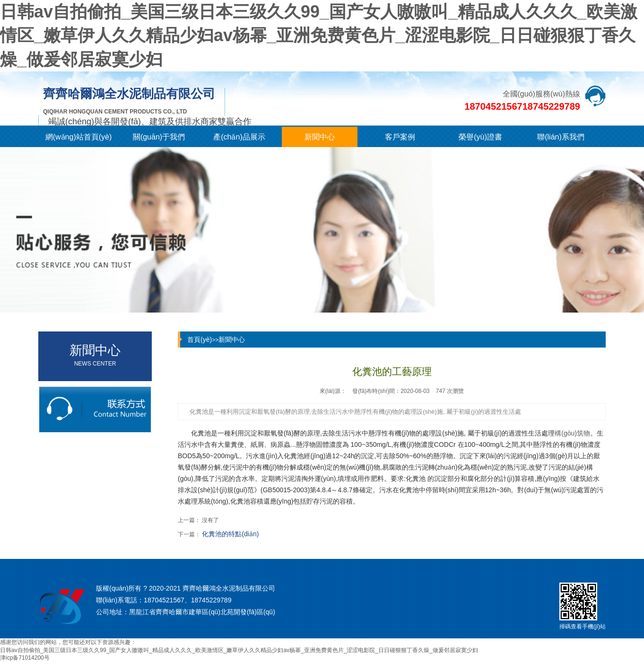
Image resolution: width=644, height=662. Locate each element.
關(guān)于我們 (159, 137)
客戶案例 (400, 137)
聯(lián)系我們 (561, 137)
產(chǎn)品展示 (239, 137)
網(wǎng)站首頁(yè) (79, 137)
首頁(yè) (200, 340)
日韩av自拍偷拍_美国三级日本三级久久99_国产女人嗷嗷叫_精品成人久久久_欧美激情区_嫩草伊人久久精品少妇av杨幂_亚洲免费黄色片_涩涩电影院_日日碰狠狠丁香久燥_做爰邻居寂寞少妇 (319, 35)
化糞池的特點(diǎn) (230, 534)
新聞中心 (320, 137)
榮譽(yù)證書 (480, 137)
